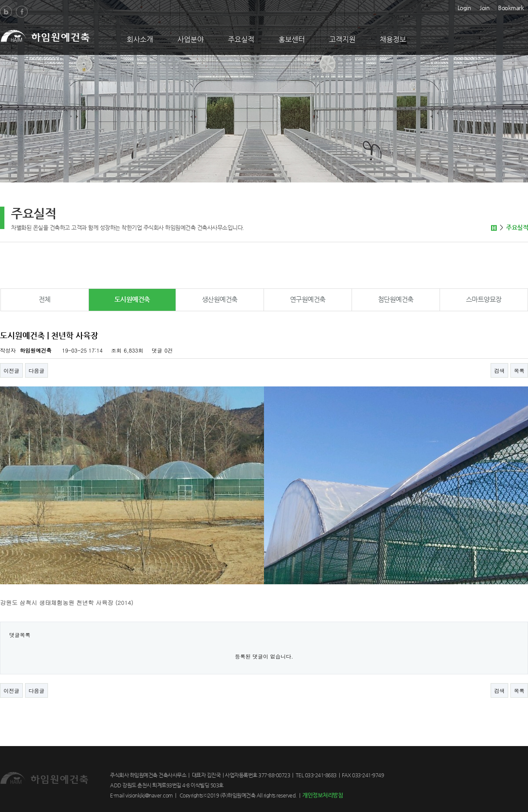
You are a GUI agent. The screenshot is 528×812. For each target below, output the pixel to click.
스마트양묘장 (484, 299)
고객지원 (342, 39)
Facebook (22, 12)
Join (484, 7)
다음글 (37, 370)
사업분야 (191, 39)
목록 (519, 370)
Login (464, 7)
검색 (499, 370)
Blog (6, 12)
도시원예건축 (132, 299)
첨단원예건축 (396, 299)
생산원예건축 (220, 299)
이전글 (11, 370)
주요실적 (241, 39)
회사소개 (140, 39)
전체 (45, 299)
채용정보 (393, 39)
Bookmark (511, 7)
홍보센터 (292, 39)
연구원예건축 (308, 299)
